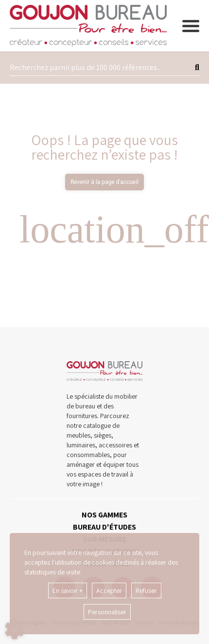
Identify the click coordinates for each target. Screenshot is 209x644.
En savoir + (68, 590)
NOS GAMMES (104, 515)
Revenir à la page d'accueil (104, 182)
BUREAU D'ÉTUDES (104, 527)
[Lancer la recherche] (197, 68)
